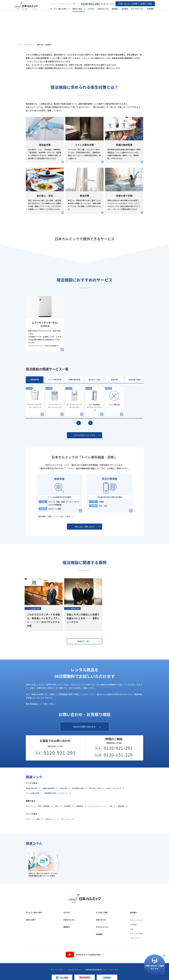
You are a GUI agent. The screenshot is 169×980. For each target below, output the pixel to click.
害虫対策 (114, 380)
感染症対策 (35, 380)
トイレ (30, 819)
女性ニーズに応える (115, 789)
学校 (58, 806)
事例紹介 (116, 9)
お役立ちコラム (104, 9)
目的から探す (30, 45)
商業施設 (81, 806)
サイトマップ (114, 970)
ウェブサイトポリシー (75, 970)
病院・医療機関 (45, 806)
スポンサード (135, 938)
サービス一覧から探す (34, 913)
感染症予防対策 (33, 789)
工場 (112, 806)
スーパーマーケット (97, 806)
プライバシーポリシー (58, 970)
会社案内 (126, 9)
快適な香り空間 (134, 380)
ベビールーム (67, 819)
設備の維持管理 (75, 380)
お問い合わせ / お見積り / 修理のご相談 (137, 4)
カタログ (92, 9)
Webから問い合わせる (87, 727)
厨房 (39, 819)
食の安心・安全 (94, 380)
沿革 (132, 929)
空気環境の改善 (79, 789)
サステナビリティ (139, 9)
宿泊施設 (69, 806)
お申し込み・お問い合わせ (87, 527)
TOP (20, 45)
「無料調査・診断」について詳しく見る (54, 516)
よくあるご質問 (102, 913)
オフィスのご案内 (137, 934)
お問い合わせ (101, 920)
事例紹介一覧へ (88, 641)
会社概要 (133, 925)
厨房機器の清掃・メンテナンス (57, 793)
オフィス (30, 806)
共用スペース (51, 819)
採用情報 (152, 9)
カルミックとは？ (137, 920)
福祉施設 (122, 806)
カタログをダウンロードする (87, 435)
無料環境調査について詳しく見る (41, 704)
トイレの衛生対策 (55, 380)
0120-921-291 (95, 4)
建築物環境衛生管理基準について (96, 970)
